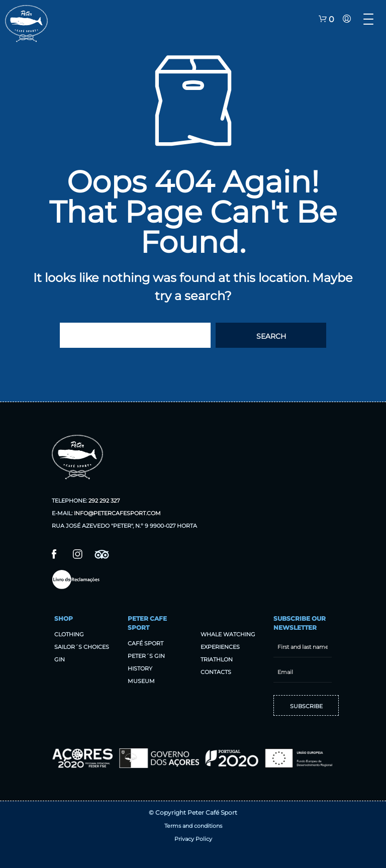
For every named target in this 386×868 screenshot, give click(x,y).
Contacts (216, 672)
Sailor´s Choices (82, 647)
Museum (141, 681)
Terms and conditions (193, 826)
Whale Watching (228, 634)
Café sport (146, 643)
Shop (64, 618)
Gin (60, 659)
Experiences (220, 647)
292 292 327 (104, 501)
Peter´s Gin (146, 656)
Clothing (69, 634)
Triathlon (217, 659)
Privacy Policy (193, 839)
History (140, 668)
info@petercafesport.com (117, 513)
